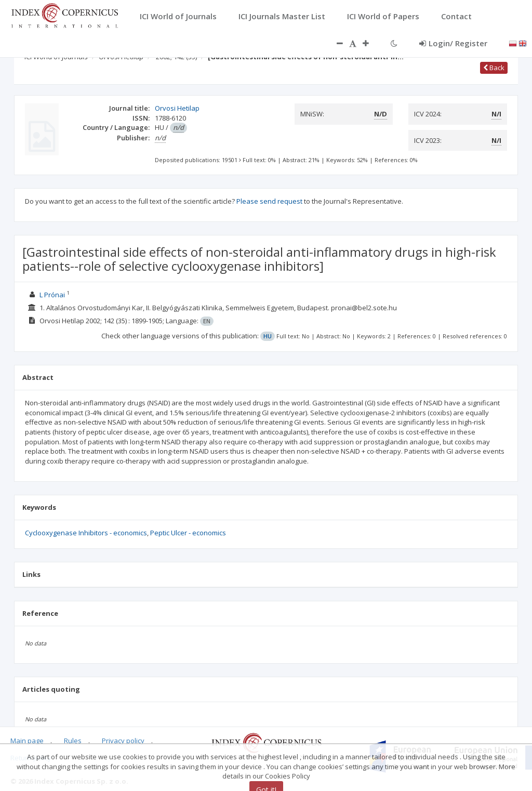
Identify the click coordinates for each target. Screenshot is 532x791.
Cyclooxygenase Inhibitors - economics (86, 533)
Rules (73, 741)
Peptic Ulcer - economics (188, 533)
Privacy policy (123, 741)
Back (494, 68)
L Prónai (52, 295)
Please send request (269, 201)
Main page (27, 741)
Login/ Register (453, 43)
